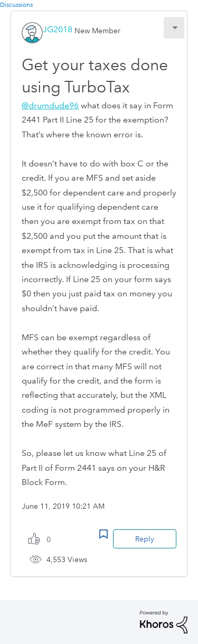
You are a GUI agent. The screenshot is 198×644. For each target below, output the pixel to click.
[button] (174, 28)
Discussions (16, 5)
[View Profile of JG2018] (58, 29)
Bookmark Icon (103, 534)
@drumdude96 (50, 105)
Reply (145, 539)
